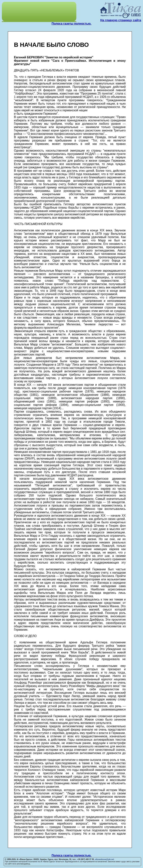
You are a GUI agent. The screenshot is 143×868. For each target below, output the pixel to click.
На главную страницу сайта (121, 20)
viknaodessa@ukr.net (105, 859)
